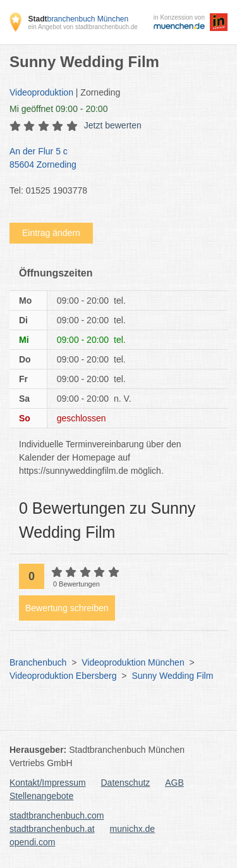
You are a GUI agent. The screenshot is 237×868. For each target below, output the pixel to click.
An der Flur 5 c (112, 159)
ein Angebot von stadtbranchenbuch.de (82, 27)
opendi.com (32, 842)
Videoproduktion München (133, 662)
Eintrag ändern (51, 233)
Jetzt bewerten (113, 125)
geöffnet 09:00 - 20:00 (58, 109)
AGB (174, 783)
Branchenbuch (38, 662)
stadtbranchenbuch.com (57, 815)
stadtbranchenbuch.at (52, 829)
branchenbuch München (78, 19)
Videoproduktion (41, 92)
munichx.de (133, 829)
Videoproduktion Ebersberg (63, 676)
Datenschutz (126, 783)
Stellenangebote (41, 796)
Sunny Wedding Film (172, 676)
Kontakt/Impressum (48, 783)
